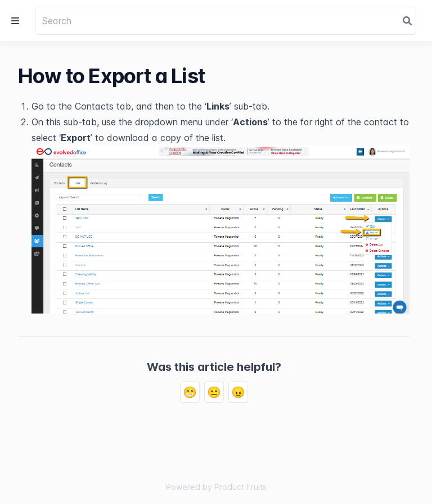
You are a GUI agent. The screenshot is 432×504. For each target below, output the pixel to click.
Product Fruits (240, 487)
